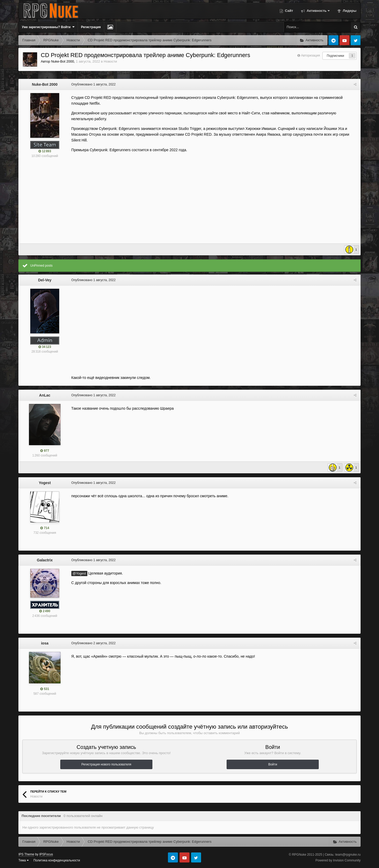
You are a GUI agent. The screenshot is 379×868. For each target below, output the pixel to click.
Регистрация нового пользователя (106, 764)
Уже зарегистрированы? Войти (48, 27)
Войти (273, 764)
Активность (318, 11)
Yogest (45, 483)
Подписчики (335, 56)
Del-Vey (45, 280)
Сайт (289, 11)
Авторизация (311, 55)
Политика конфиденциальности (57, 860)
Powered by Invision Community (338, 860)
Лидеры (349, 11)
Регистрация (91, 27)
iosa (45, 643)
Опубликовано (93, 84)
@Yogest (79, 573)
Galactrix (45, 560)
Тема (24, 860)
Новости (110, 61)
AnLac (45, 395)
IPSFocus (46, 854)
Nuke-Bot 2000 (63, 61)
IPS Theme (26, 854)
